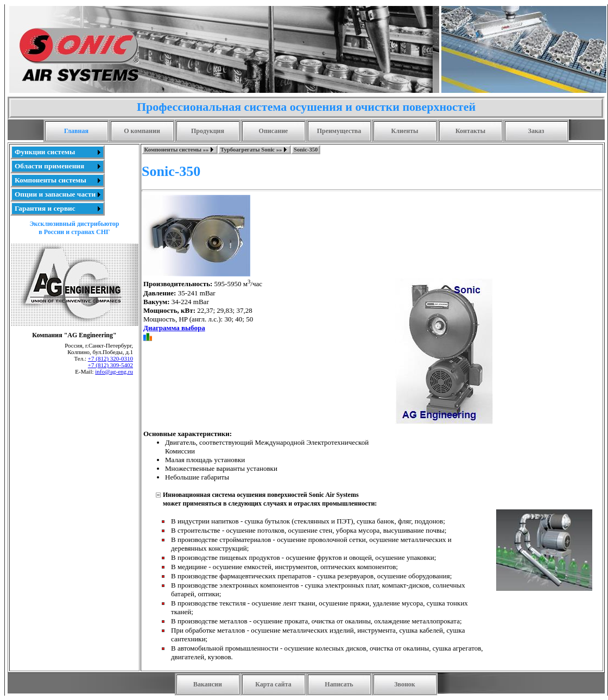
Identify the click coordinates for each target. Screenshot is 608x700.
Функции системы (45, 152)
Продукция (208, 131)
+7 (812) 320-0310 (110, 358)
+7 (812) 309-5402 (110, 365)
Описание (274, 131)
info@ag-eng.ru (114, 371)
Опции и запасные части (55, 194)
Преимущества (339, 131)
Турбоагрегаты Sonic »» (251, 150)
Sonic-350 (306, 150)
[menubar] (231, 150)
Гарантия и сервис (45, 208)
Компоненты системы (50, 180)
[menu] (58, 180)
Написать (339, 684)
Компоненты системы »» (177, 150)
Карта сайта (273, 684)
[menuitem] (58, 152)
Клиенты (405, 131)
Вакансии (208, 684)
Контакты (470, 131)
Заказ (536, 131)
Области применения (49, 166)
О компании (142, 131)
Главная (76, 131)
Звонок (405, 684)
